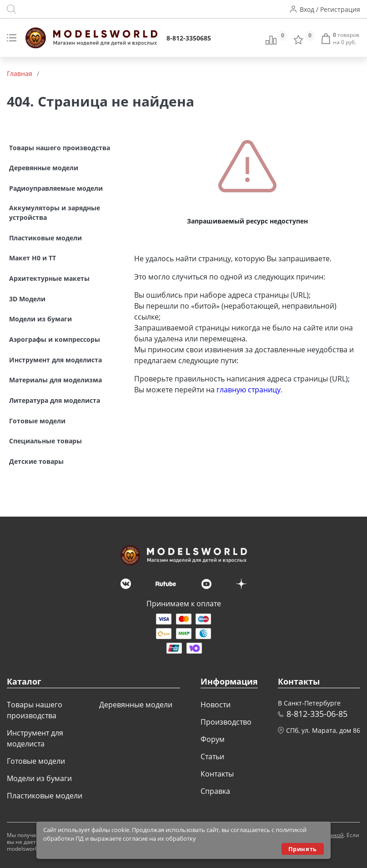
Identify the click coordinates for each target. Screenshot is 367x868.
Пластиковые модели (45, 796)
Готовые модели (36, 761)
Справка (215, 791)
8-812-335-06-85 (317, 714)
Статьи (212, 756)
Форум (213, 739)
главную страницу (249, 390)
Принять (303, 849)
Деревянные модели (136, 705)
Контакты (217, 774)
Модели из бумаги (39, 778)
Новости (216, 705)
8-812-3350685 (189, 38)
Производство (226, 722)
